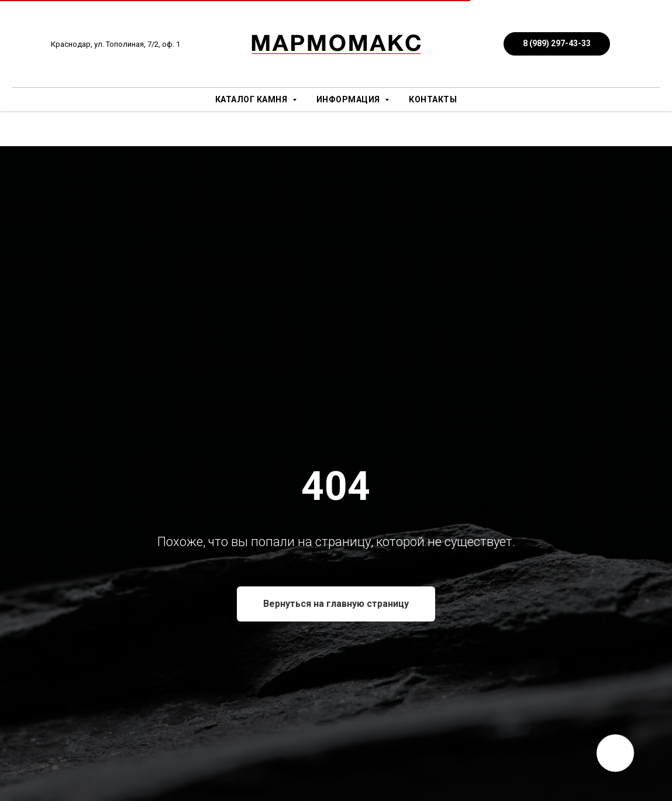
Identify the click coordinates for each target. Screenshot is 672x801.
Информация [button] (349, 99)
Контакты (433, 99)
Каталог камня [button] (252, 99)
